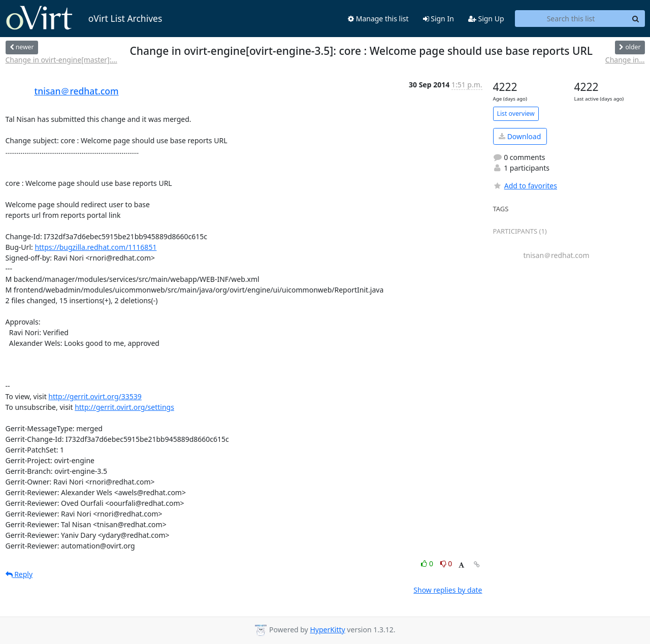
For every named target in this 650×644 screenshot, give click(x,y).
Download (520, 136)
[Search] (636, 19)
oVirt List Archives (84, 18)
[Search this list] (571, 19)
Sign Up (486, 19)
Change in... (625, 60)
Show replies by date (448, 590)
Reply (19, 574)
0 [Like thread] (428, 563)
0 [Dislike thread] (446, 563)
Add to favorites (525, 186)
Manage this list (378, 19)
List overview (516, 114)
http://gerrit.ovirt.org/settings (124, 407)
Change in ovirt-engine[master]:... (61, 60)
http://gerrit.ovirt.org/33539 (95, 396)
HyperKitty (327, 630)
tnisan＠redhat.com (77, 91)
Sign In (438, 19)
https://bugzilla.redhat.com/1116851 (95, 247)
